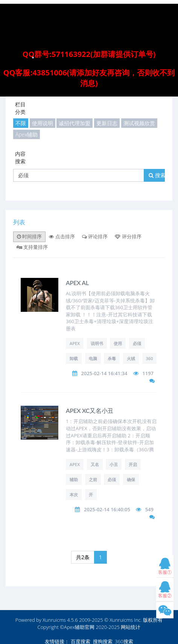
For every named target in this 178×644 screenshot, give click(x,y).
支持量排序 (32, 247)
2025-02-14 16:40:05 (107, 509)
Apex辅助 (27, 134)
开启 (133, 464)
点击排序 (62, 236)
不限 (21, 123)
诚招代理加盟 (75, 123)
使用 (118, 343)
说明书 (97, 343)
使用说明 (43, 123)
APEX (75, 343)
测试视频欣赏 (139, 123)
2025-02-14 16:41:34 (104, 373)
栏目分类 (20, 108)
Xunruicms (54, 620)
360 (150, 358)
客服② (165, 591)
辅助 (74, 479)
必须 (137, 343)
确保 (131, 479)
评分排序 (128, 236)
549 (149, 509)
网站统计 (131, 627)
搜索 (157, 175)
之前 (93, 479)
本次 (74, 494)
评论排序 (95, 236)
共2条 (83, 557)
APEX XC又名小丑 (90, 410)
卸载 (74, 358)
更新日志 (107, 123)
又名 (95, 464)
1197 (148, 373)
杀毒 (112, 358)
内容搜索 (20, 157)
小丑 (114, 464)
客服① (165, 568)
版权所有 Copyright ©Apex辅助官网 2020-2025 (100, 623)
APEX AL (77, 283)
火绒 (131, 358)
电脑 (93, 358)
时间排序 (29, 236)
